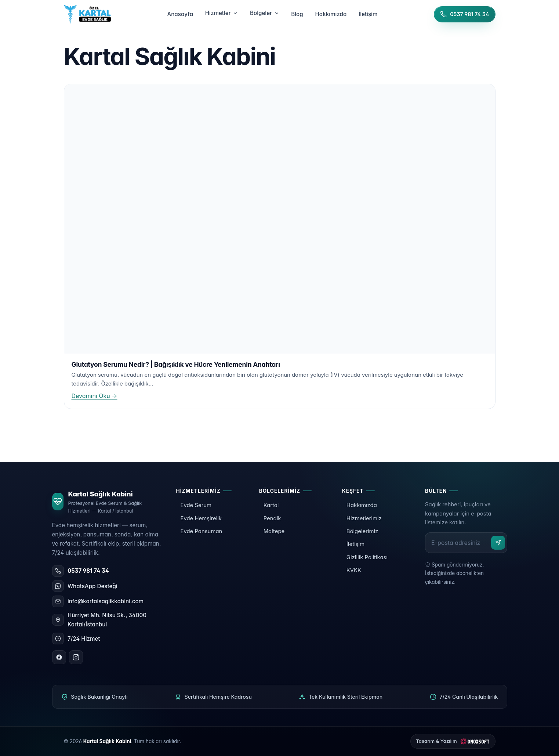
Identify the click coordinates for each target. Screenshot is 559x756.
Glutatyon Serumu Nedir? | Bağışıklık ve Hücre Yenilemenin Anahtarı (176, 364)
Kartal (271, 505)
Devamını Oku (95, 396)
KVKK (354, 570)
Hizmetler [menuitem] (222, 13)
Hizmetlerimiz (364, 518)
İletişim (355, 544)
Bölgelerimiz (362, 531)
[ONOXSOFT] (453, 741)
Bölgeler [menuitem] (265, 13)
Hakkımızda (362, 505)
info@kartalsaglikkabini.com (106, 601)
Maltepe (274, 531)
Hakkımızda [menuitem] (331, 14)
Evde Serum (196, 505)
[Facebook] (59, 657)
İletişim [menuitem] (368, 14)
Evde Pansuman (201, 531)
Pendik (272, 518)
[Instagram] (76, 657)
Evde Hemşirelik (201, 518)
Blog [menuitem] (297, 14)
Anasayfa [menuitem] (180, 14)
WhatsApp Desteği (92, 586)
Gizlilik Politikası (367, 557)
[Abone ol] (498, 543)
